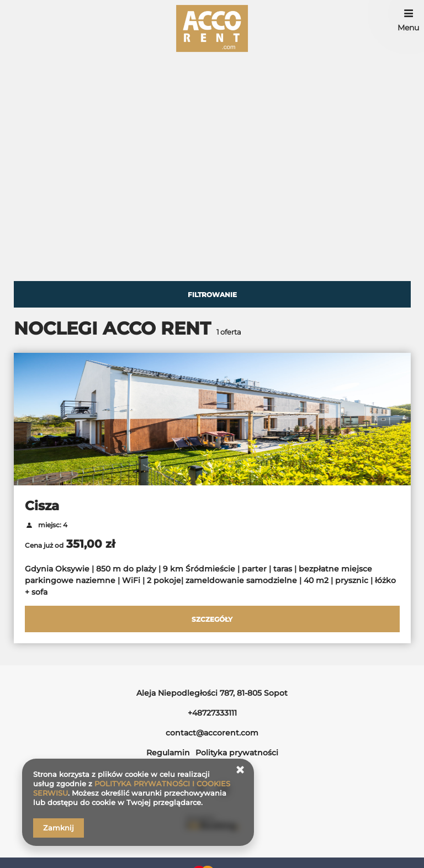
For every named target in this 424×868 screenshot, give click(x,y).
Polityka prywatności (237, 753)
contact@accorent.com (212, 733)
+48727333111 (212, 713)
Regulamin (168, 753)
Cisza (42, 506)
